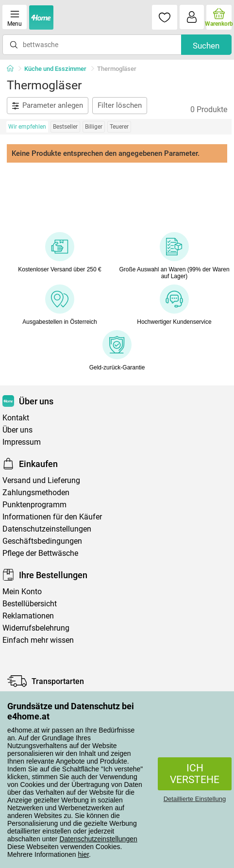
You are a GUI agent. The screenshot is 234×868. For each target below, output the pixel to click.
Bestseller (65, 127)
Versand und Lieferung (41, 480)
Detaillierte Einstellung (195, 799)
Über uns (17, 430)
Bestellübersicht (30, 604)
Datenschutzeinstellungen (98, 839)
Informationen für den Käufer (52, 517)
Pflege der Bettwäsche (40, 553)
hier (84, 854)
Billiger (94, 127)
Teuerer (119, 127)
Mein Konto (22, 592)
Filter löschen (120, 105)
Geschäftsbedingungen (42, 541)
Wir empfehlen (27, 127)
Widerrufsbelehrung (36, 628)
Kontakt (16, 418)
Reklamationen (28, 616)
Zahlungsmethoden (36, 492)
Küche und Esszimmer (55, 69)
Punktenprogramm (34, 505)
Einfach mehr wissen (38, 640)
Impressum (22, 442)
